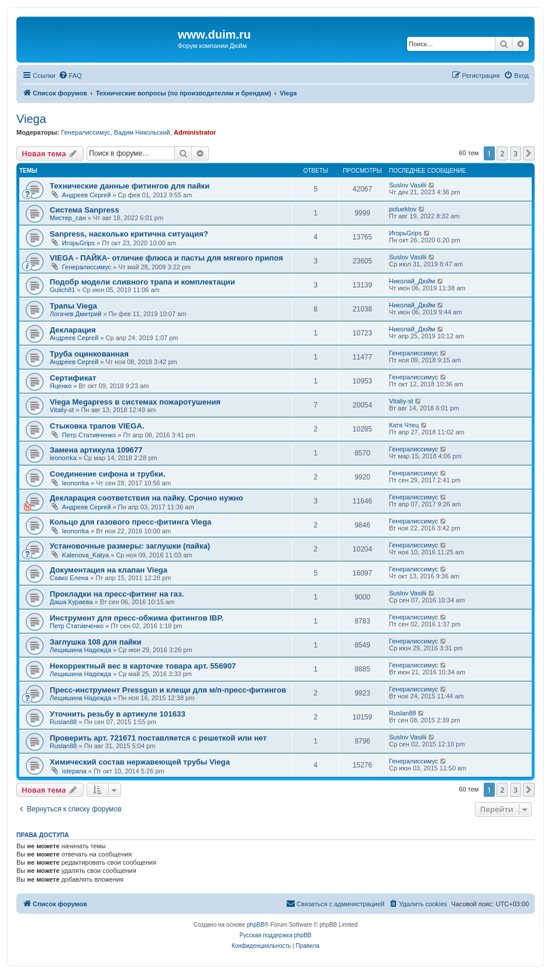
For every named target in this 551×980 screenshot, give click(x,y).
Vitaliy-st (62, 410)
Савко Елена (69, 578)
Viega (31, 119)
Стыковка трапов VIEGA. (97, 426)
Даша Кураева (71, 602)
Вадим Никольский (142, 132)
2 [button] (502, 153)
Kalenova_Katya (85, 555)
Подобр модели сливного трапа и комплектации (142, 282)
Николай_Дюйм (412, 281)
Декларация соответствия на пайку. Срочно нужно (147, 498)
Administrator (195, 132)
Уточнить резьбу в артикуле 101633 (118, 714)
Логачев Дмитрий (75, 314)
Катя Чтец (404, 425)
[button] (529, 153)
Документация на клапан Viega (109, 570)
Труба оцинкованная (89, 354)
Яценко (61, 386)
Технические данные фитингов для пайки (130, 186)
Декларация (73, 330)
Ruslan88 (63, 722)
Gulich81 (62, 290)
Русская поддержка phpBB (275, 935)
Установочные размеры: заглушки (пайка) (130, 546)
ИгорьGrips (78, 243)
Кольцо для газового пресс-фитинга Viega (130, 522)
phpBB (256, 925)
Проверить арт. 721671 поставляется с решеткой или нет (158, 738)
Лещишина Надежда (80, 650)
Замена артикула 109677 (96, 450)
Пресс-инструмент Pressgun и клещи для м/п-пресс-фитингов (168, 690)
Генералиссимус (85, 132)
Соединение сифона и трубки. (108, 474)
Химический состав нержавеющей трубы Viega (140, 762)
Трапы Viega (73, 306)
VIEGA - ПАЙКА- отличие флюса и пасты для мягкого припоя (166, 258)
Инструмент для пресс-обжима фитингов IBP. (137, 618)
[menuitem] (70, 76)
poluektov (403, 209)
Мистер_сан (68, 218)
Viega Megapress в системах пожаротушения (135, 402)
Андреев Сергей (86, 195)
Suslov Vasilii (408, 185)
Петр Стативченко (89, 435)
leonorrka (63, 458)
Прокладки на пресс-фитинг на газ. (117, 594)
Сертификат (73, 378)
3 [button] (516, 153)
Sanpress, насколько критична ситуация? (129, 234)
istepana (74, 771)
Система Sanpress (85, 210)
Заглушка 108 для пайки (96, 642)
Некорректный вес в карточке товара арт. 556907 (143, 666)
